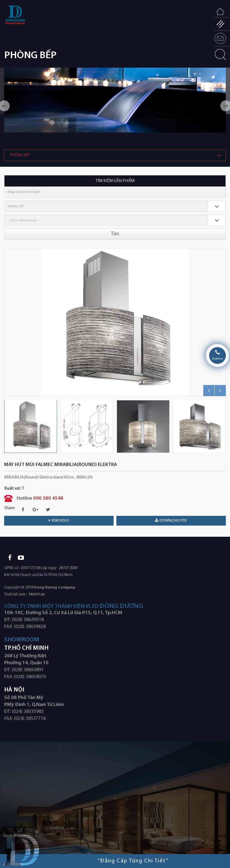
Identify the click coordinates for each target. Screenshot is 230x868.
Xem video (59, 521)
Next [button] (223, 322)
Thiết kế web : (16, 594)
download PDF (171, 521)
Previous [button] (7, 322)
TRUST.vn (36, 594)
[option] (115, 100)
